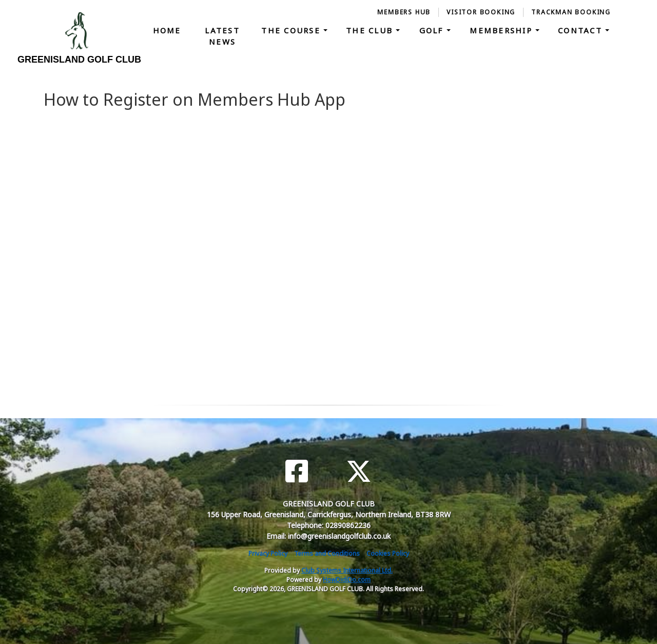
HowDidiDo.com (347, 580)
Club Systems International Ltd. (347, 570)
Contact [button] (582, 30)
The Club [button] (371, 30)
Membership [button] (503, 30)
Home (167, 30)
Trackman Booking (571, 12)
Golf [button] (433, 30)
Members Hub (404, 12)
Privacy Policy (268, 553)
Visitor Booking (481, 12)
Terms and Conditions (327, 553)
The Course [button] (292, 30)
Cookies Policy (388, 553)
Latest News (222, 36)
